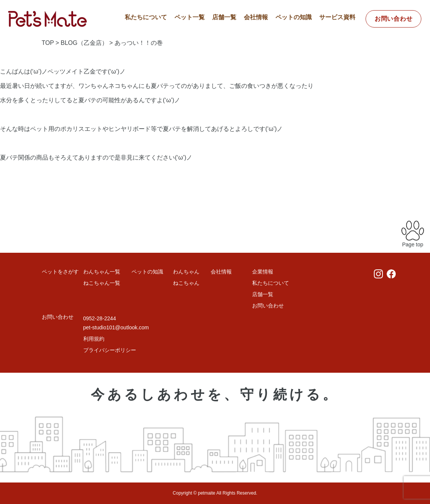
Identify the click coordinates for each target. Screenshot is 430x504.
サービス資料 (337, 17)
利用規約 (94, 339)
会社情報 (256, 17)
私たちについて (146, 17)
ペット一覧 (190, 17)
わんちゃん (186, 272)
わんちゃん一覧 (102, 272)
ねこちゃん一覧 (102, 283)
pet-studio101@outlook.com (116, 327)
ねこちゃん (186, 283)
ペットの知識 (294, 17)
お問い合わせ (394, 19)
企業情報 (263, 272)
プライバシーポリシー (110, 350)
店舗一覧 (224, 17)
